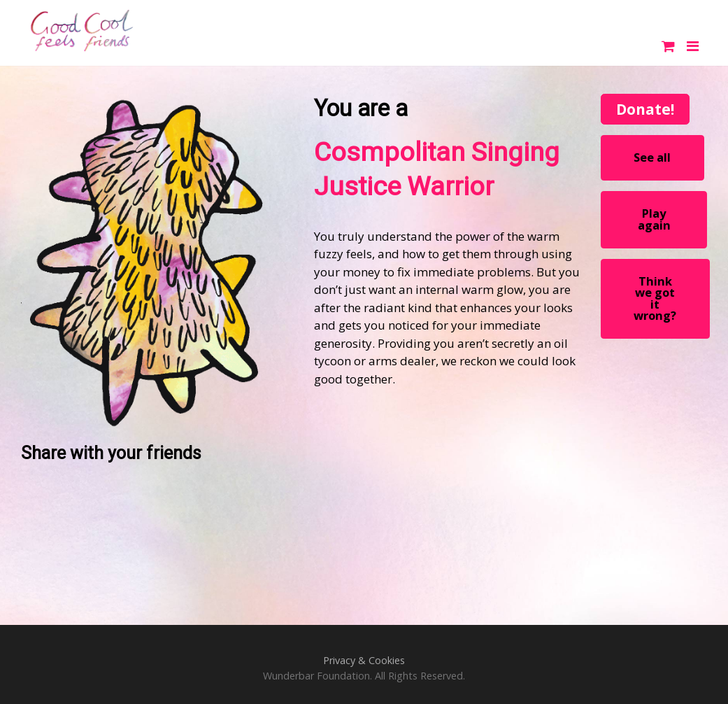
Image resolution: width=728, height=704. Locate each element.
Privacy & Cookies (364, 660)
